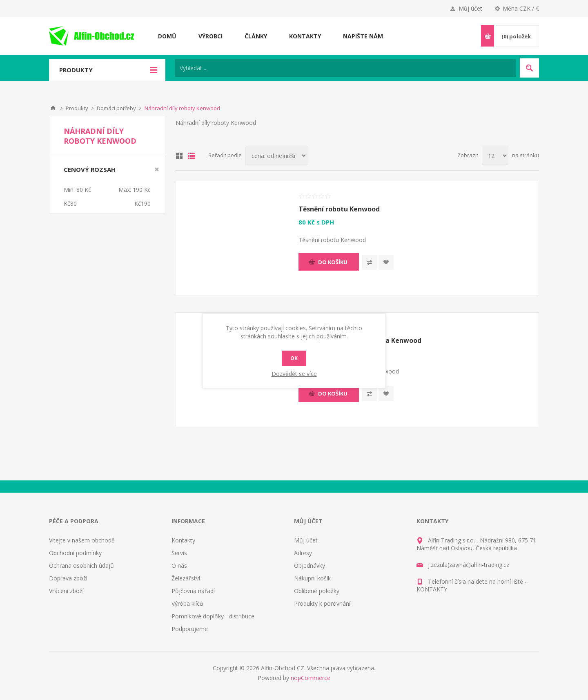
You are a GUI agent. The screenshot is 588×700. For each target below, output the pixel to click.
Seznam (192, 156)
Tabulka (179, 156)
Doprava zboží (68, 578)
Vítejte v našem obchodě (82, 540)
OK (294, 358)
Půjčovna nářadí (193, 591)
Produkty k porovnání (322, 603)
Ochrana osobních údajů (81, 566)
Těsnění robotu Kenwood (339, 209)
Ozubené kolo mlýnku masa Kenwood (360, 340)
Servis (179, 553)
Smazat (157, 169)
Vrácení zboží (66, 591)
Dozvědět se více (294, 374)
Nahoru (53, 108)
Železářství (186, 578)
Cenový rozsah (90, 169)
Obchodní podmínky (75, 553)
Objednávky (310, 566)
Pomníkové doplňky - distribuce (213, 616)
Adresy (303, 553)
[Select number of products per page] (495, 156)
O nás (179, 566)
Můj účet (470, 8)
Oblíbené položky (317, 591)
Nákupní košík (312, 578)
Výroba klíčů (187, 603)
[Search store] (345, 68)
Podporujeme (190, 629)
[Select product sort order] (276, 156)
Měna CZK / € (521, 8)
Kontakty (183, 540)
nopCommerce (311, 678)
